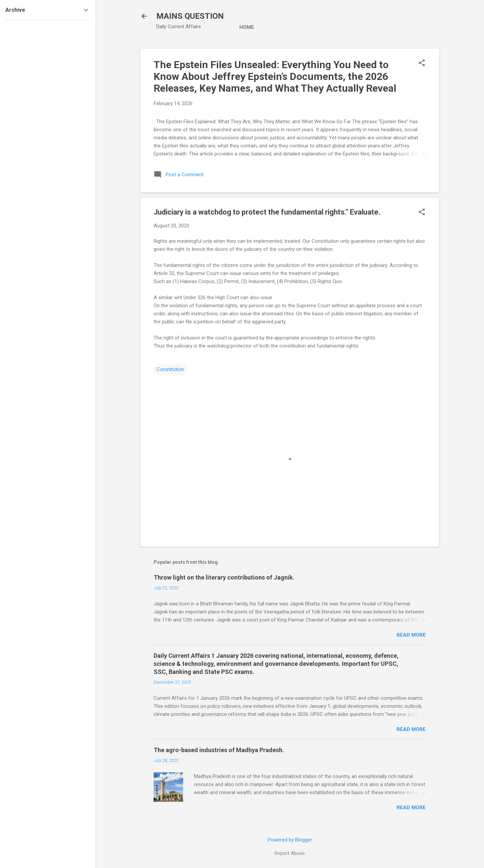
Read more (411, 635)
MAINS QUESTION (190, 16)
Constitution (170, 369)
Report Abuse (290, 853)
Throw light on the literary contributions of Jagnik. (224, 577)
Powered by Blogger (290, 840)
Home (247, 27)
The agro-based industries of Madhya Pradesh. (219, 750)
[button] (422, 63)
